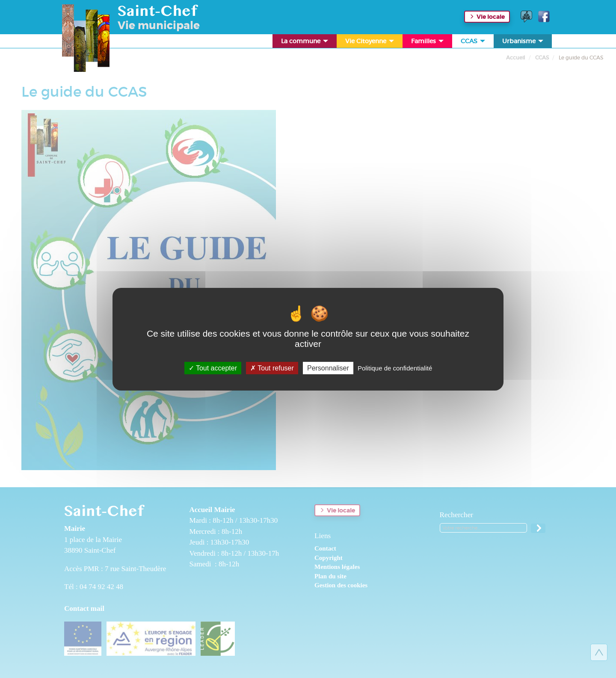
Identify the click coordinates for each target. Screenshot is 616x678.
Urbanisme (523, 43)
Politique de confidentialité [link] (395, 368)
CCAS (474, 43)
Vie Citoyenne (370, 43)
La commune (305, 43)
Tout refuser (272, 368)
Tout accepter (213, 368)
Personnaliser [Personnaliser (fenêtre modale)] (328, 368)
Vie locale (491, 17)
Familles (428, 43)
